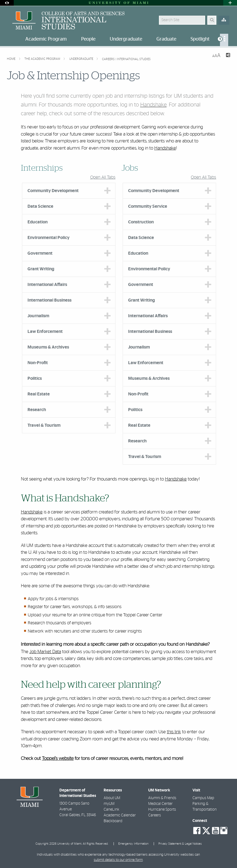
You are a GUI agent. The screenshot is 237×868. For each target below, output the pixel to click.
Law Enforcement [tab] (45, 332)
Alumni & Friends (162, 798)
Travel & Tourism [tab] (44, 425)
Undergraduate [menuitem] (126, 39)
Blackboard (113, 821)
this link (174, 732)
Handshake (153, 105)
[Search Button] (212, 20)
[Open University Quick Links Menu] (230, 3)
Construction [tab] (141, 222)
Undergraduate (82, 59)
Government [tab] (40, 253)
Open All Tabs (103, 177)
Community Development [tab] (53, 191)
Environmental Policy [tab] (49, 238)
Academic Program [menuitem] (46, 39)
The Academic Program (43, 59)
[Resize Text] (216, 56)
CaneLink (111, 810)
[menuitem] (224, 40)
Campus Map (203, 798)
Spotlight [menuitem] (200, 39)
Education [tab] (38, 222)
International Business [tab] (49, 300)
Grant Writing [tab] (41, 269)
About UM (112, 798)
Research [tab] (37, 410)
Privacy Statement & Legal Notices (180, 844)
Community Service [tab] (148, 206)
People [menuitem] (88, 39)
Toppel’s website (58, 759)
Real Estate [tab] (39, 394)
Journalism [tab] (38, 316)
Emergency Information (133, 844)
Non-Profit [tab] (38, 363)
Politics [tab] (35, 378)
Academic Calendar (120, 815)
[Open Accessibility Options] (7, 3)
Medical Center (160, 804)
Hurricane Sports (162, 810)
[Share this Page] (228, 56)
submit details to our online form (118, 860)
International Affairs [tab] (47, 285)
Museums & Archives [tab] (48, 347)
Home (12, 59)
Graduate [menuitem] (166, 39)
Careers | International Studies (126, 59)
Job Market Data (45, 652)
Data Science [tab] (40, 206)
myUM (109, 804)
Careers (155, 815)
